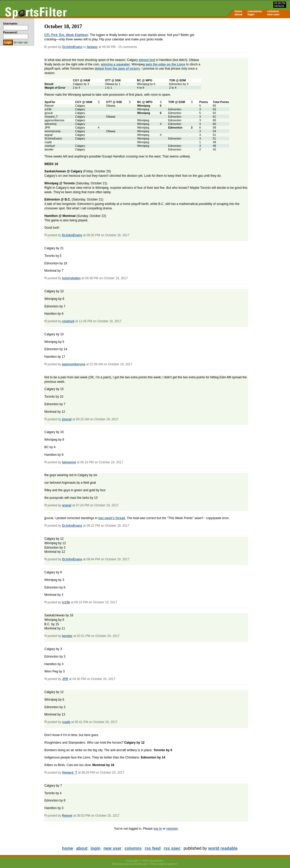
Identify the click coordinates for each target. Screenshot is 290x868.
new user (273, 14)
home (238, 11)
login (251, 14)
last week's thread (112, 518)
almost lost (147, 60)
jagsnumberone (74, 364)
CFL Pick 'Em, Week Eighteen (66, 35)
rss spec (172, 848)
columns (273, 11)
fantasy (92, 47)
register (172, 829)
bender (67, 636)
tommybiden (71, 278)
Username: (11, 23)
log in (158, 829)
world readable (223, 848)
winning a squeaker (115, 64)
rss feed (153, 848)
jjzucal (67, 419)
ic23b (66, 602)
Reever (67, 816)
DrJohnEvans (72, 47)
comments (255, 11)
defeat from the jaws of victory (117, 69)
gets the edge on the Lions (165, 64)
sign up (22, 42)
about (238, 14)
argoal (67, 505)
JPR (65, 679)
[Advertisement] (246, 59)
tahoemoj (69, 462)
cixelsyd (68, 321)
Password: (10, 32)
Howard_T (70, 773)
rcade (66, 722)
